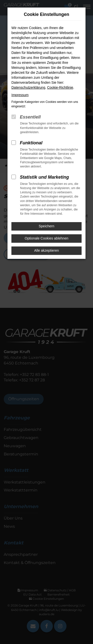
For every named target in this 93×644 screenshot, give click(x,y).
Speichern (46, 226)
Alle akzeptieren (47, 250)
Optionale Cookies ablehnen (47, 238)
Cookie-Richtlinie (60, 87)
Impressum (20, 95)
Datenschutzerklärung (28, 87)
